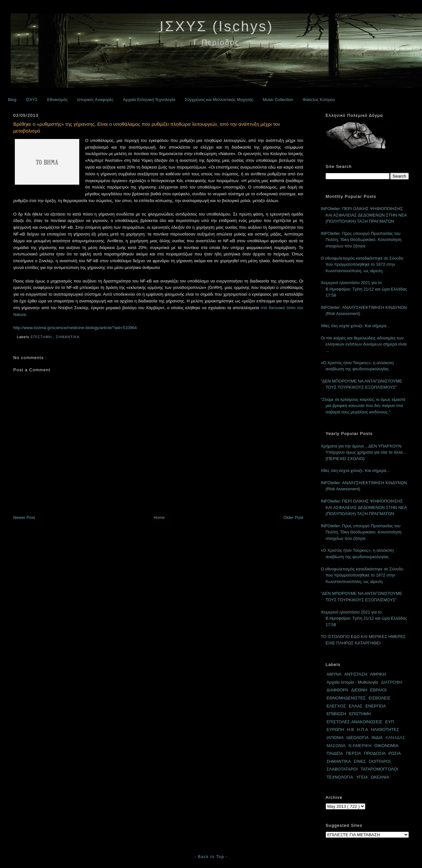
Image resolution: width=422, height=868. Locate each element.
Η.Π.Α (363, 729)
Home (159, 517)
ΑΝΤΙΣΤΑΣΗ (356, 674)
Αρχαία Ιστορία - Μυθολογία (352, 682)
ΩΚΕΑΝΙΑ (380, 777)
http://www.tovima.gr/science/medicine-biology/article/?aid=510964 (75, 328)
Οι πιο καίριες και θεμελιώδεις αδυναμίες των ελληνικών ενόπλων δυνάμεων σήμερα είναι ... (364, 344)
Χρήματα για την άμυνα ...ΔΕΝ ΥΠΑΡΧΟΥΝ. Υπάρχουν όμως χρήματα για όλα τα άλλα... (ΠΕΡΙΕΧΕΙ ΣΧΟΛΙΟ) (364, 452)
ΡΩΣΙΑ (395, 753)
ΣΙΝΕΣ (360, 761)
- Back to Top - (211, 857)
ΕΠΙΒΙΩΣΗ (336, 714)
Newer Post (24, 517)
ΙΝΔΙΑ (377, 738)
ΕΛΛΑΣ (356, 706)
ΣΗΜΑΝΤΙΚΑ (68, 337)
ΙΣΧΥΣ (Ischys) (217, 26)
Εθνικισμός (57, 100)
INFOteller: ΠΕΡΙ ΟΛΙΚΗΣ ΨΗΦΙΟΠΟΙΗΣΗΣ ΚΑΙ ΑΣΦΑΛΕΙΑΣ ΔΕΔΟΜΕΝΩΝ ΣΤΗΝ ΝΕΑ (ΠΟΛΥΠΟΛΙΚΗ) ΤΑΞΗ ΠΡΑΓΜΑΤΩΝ (364, 215)
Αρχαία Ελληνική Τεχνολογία (149, 100)
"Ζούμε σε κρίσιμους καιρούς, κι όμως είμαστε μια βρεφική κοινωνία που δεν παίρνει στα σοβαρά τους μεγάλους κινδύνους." (363, 406)
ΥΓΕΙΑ (362, 777)
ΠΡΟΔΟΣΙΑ (375, 753)
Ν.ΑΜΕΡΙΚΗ (360, 746)
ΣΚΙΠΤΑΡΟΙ (380, 761)
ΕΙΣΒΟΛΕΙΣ (379, 698)
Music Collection (278, 100)
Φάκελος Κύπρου (319, 100)
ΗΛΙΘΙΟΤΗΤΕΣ (385, 729)
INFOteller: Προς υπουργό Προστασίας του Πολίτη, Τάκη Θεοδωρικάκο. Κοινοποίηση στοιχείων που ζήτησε (361, 240)
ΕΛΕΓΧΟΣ (336, 706)
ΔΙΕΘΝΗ (359, 690)
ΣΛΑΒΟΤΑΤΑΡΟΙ (342, 769)
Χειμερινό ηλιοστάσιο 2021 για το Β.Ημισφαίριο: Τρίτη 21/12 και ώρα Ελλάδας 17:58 (364, 289)
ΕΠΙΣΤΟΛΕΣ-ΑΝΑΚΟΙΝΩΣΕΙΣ (355, 722)
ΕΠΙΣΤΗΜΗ (42, 337)
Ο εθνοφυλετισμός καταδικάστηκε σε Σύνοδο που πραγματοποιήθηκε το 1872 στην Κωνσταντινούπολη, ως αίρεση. (362, 264)
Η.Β (350, 729)
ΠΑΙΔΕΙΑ (335, 753)
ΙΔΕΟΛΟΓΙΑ (358, 738)
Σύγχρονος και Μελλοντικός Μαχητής (219, 100)
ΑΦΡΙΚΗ (378, 674)
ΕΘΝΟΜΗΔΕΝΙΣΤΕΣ (346, 698)
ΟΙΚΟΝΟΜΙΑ (386, 746)
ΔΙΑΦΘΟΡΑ (338, 690)
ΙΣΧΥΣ (32, 100)
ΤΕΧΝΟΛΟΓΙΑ (340, 777)
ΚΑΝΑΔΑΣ (395, 738)
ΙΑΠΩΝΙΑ (335, 738)
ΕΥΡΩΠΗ (336, 729)
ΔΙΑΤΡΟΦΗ (392, 682)
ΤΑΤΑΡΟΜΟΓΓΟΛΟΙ (379, 769)
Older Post (293, 517)
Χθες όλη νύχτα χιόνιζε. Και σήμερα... (355, 326)
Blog (12, 100)
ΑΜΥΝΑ (334, 674)
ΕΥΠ (390, 722)
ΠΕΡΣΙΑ (354, 753)
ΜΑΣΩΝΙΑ (336, 746)
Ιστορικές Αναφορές (95, 100)
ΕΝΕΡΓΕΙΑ (376, 706)
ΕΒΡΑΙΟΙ (378, 690)
